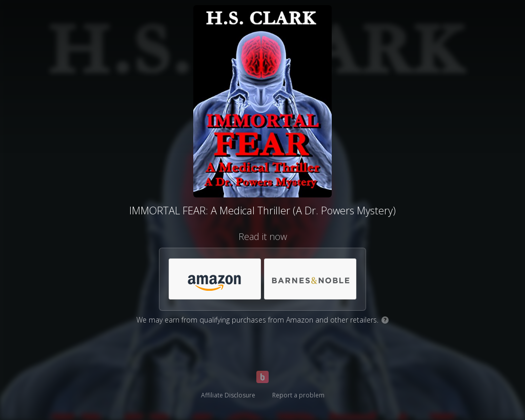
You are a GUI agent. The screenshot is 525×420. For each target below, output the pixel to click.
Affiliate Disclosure (228, 395)
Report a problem (298, 395)
